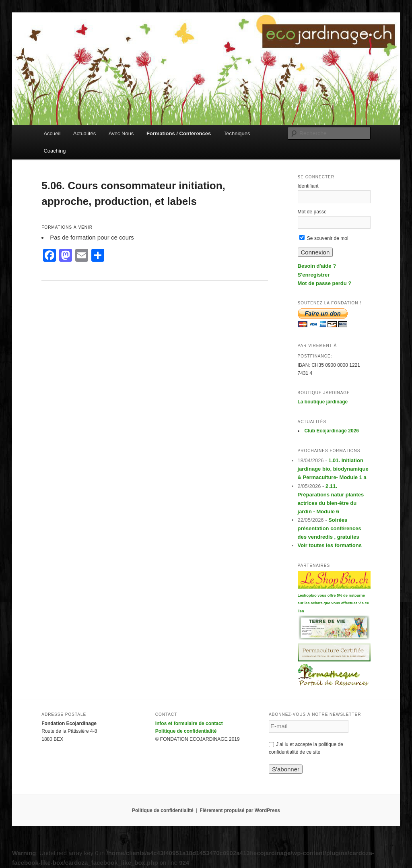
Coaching (55, 151)
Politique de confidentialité (186, 731)
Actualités (84, 133)
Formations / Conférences (179, 133)
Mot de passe (312, 212)
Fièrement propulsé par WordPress (240, 810)
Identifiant (308, 186)
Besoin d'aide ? (317, 266)
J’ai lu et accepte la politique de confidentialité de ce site (306, 748)
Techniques (237, 133)
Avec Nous (121, 133)
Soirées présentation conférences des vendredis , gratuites (330, 528)
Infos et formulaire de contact (189, 723)
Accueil (52, 133)
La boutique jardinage (323, 402)
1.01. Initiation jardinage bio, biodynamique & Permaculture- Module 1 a (333, 469)
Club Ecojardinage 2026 (332, 431)
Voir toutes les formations (330, 545)
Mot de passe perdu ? (325, 283)
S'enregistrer (314, 275)
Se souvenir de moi (324, 238)
